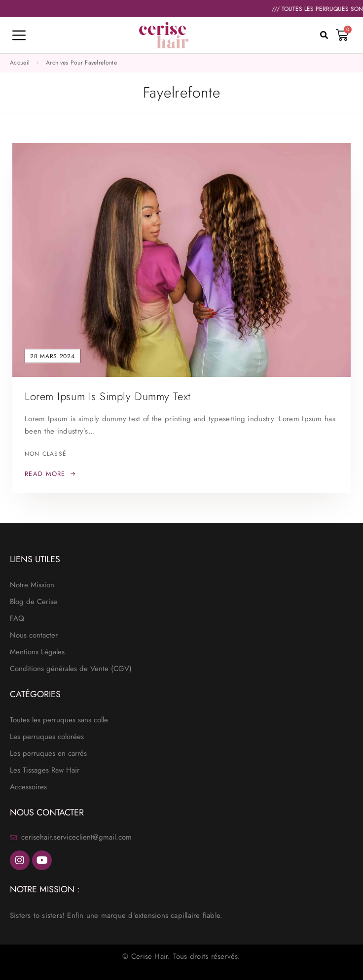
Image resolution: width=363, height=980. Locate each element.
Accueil (20, 63)
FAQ (17, 618)
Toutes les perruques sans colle (59, 720)
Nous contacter (34, 635)
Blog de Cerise (34, 602)
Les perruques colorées (47, 737)
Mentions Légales (37, 652)
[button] (324, 35)
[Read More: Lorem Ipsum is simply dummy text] (50, 474)
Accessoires (28, 787)
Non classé (46, 454)
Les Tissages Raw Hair (45, 770)
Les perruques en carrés (48, 753)
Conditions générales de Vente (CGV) (71, 669)
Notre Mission (32, 585)
